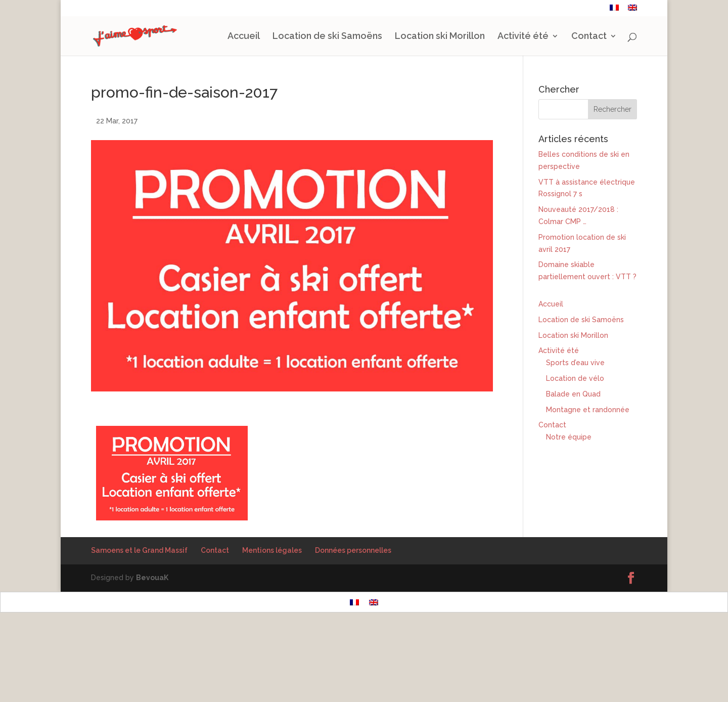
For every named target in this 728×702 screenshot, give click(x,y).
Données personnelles (353, 620)
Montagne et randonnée (588, 479)
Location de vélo (575, 448)
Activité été (523, 37)
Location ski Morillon (440, 37)
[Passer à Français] (354, 672)
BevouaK (152, 647)
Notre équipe (569, 507)
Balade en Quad (573, 464)
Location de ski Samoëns (327, 37)
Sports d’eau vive (575, 432)
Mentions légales (272, 620)
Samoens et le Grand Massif (139, 620)
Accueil (244, 37)
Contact (588, 9)
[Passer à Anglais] (632, 10)
